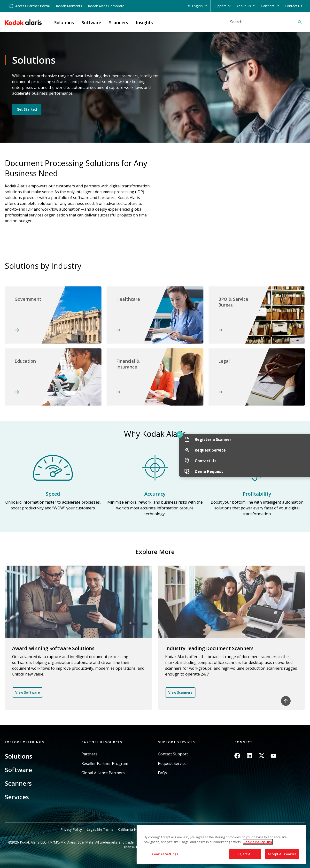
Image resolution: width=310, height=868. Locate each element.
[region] (221, 845)
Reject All (245, 854)
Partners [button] (268, 6)
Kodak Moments (69, 6)
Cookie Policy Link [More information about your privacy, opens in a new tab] (258, 842)
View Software (27, 692)
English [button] (197, 6)
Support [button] (220, 6)
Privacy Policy (71, 829)
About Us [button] (244, 6)
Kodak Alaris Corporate (106, 6)
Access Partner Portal (29, 6)
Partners (89, 754)
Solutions (19, 756)
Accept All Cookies (282, 854)
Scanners (18, 783)
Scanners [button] (119, 23)
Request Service (172, 764)
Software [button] (91, 23)
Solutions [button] (64, 23)
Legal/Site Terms (100, 829)
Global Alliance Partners (103, 773)
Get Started (27, 109)
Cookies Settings (165, 854)
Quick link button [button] (296, 434)
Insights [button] (144, 23)
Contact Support (173, 754)
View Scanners (180, 692)
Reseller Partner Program (105, 764)
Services (17, 797)
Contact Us (294, 6)
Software (18, 770)
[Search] (263, 22)
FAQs (163, 773)
